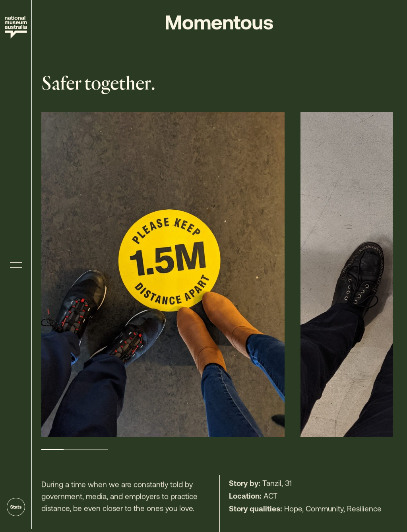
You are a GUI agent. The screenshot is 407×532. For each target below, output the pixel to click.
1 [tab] (52, 450)
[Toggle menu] (16, 265)
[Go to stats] (16, 507)
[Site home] (16, 27)
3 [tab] (97, 450)
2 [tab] (75, 450)
